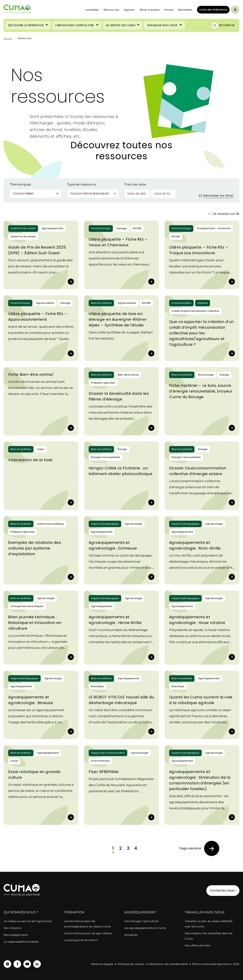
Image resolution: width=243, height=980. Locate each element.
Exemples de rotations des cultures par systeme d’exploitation (35, 548)
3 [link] (128, 848)
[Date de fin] (163, 194)
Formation (74, 912)
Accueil (8, 38)
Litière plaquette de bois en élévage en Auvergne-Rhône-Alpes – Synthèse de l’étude (118, 319)
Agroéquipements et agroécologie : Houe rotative (197, 620)
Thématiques (20, 184)
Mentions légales (102, 964)
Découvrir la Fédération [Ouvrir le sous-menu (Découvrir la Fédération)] (26, 25)
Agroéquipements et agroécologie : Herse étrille (115, 620)
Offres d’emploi (150, 10)
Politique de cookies (131, 964)
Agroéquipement (140, 912)
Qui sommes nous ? (21, 912)
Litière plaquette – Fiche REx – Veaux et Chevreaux (118, 242)
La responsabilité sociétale (21, 942)
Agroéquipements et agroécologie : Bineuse (31, 700)
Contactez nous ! (223, 890)
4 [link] (136, 848)
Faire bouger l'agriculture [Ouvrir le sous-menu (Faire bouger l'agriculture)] (75, 25)
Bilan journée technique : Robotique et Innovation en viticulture (35, 623)
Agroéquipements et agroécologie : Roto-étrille (195, 545)
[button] (36, 194)
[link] (199, 848)
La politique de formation (81, 940)
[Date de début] (137, 194)
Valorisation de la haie (30, 460)
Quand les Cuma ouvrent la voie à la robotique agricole (201, 700)
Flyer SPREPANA (104, 772)
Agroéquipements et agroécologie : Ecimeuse (113, 545)
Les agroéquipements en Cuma (145, 928)
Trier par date (135, 184)
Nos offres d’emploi (198, 945)
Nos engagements (16, 935)
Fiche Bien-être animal (31, 374)
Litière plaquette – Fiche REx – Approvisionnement (38, 317)
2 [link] (120, 848)
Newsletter (185, 10)
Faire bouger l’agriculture (141, 921)
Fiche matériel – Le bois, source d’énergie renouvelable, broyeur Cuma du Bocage (201, 391)
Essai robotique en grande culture (34, 775)
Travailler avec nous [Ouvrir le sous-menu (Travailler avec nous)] (162, 25)
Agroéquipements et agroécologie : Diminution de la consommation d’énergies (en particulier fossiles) (200, 780)
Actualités (92, 10)
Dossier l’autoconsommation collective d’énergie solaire (198, 471)
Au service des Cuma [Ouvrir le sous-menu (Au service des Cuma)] (121, 25)
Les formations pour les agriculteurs (88, 933)
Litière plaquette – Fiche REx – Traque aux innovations (199, 250)
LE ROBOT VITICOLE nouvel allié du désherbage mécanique (121, 700)
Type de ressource (82, 184)
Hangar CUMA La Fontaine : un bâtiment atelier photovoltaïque (121, 471)
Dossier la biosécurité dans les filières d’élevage (119, 396)
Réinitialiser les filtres (216, 196)
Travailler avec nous (205, 912)
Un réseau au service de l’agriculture (28, 921)
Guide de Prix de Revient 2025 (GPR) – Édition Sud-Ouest (37, 250)
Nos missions (12, 928)
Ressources (112, 10)
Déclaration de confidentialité (168, 964)
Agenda (129, 10)
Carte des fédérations (212, 9)
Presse (169, 10)
